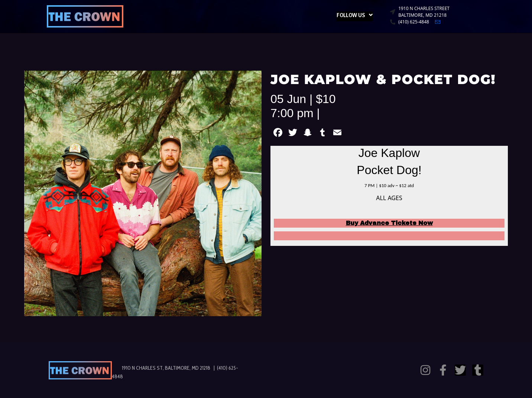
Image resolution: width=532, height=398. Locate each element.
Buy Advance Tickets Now (389, 223)
